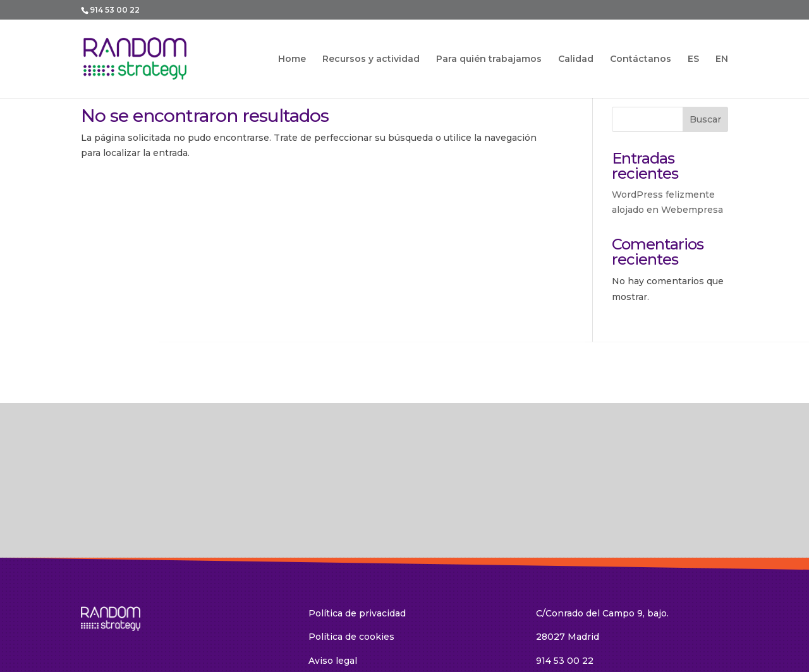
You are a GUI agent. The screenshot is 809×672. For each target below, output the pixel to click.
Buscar (705, 119)
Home (292, 59)
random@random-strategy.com (607, 588)
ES (693, 59)
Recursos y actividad (371, 59)
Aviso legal (333, 565)
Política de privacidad (357, 517)
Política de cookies (351, 541)
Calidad (576, 59)
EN (722, 59)
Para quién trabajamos (489, 59)
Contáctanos (641, 59)
